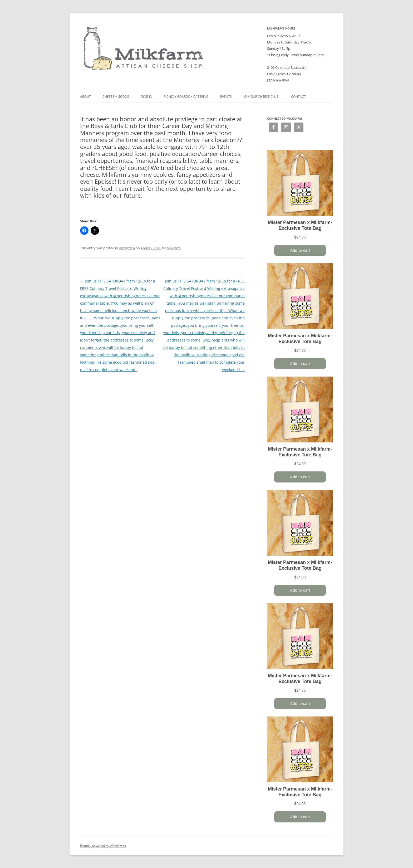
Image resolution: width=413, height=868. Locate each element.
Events (226, 97)
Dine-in (146, 97)
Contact (298, 97)
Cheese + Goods (116, 97)
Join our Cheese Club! (261, 97)
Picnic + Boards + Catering (186, 97)
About (85, 97)
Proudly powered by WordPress (103, 846)
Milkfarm (174, 248)
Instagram (127, 248)
